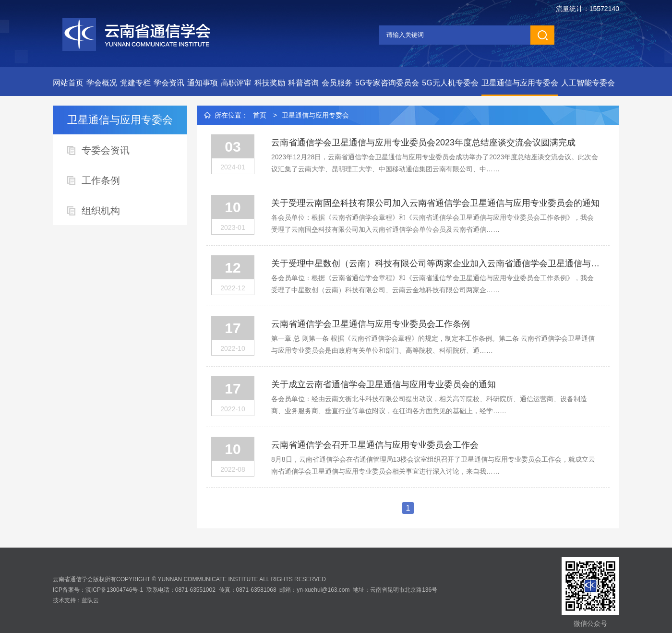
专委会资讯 (106, 150)
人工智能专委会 (588, 83)
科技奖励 (270, 83)
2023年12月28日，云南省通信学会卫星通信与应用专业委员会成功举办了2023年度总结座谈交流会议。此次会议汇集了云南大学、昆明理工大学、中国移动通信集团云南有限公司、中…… (435, 163)
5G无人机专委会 (450, 83)
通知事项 (203, 83)
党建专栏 (135, 83)
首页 (260, 115)
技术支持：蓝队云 (76, 600)
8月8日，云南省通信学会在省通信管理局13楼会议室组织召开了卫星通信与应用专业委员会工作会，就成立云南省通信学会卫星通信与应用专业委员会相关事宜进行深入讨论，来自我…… (433, 465)
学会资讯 (169, 83)
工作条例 (101, 180)
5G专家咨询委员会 (387, 83)
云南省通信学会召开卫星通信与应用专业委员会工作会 (375, 445)
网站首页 (68, 83)
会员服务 (337, 83)
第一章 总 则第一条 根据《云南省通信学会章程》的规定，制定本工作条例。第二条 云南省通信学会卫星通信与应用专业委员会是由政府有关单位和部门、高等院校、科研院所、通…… (433, 344)
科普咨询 (303, 83)
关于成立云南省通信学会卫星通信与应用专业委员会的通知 (384, 384)
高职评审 (236, 83)
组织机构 (101, 211)
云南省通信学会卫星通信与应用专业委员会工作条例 (371, 324)
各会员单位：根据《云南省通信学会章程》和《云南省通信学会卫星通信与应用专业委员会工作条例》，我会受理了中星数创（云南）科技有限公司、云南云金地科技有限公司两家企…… (432, 284)
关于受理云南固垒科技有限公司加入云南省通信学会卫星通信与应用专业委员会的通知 (435, 203)
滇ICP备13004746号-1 (114, 590)
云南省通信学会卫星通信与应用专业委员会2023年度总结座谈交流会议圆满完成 (423, 143)
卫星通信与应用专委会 (520, 83)
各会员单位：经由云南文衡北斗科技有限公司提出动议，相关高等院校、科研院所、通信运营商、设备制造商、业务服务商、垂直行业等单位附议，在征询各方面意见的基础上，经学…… (429, 405)
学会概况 (102, 83)
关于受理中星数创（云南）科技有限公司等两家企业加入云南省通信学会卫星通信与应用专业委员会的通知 (436, 263)
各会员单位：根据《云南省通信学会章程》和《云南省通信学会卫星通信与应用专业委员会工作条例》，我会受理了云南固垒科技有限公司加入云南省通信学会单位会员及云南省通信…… (432, 223)
